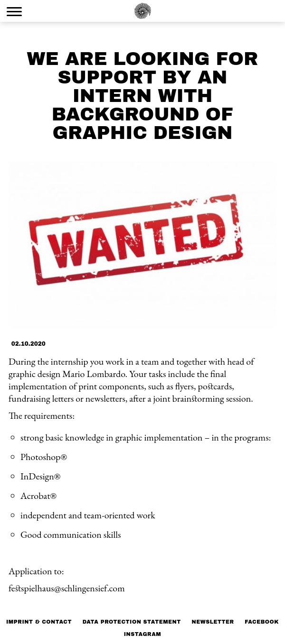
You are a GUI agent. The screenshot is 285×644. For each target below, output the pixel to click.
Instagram (143, 634)
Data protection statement (132, 622)
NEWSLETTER (213, 622)
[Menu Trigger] (14, 11)
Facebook (262, 622)
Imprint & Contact (39, 622)
